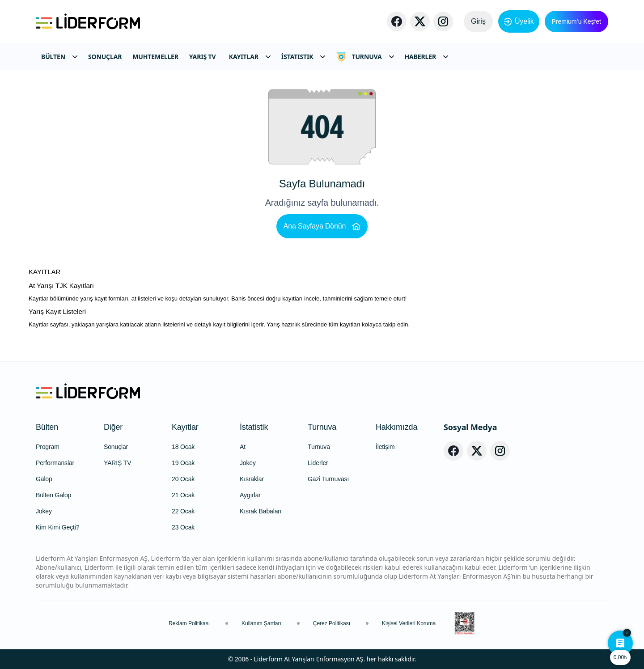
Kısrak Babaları (261, 511)
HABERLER (426, 57)
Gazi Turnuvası (328, 479)
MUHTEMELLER (155, 57)
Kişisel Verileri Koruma (409, 623)
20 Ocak (183, 479)
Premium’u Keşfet (576, 21)
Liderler (318, 463)
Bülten (47, 427)
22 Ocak (183, 511)
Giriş (478, 21)
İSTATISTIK (303, 57)
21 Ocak (183, 495)
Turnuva (322, 427)
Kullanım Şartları (261, 623)
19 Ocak (183, 463)
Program (48, 447)
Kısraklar (252, 479)
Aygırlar (250, 495)
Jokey (44, 511)
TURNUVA (365, 57)
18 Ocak (183, 447)
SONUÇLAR (105, 57)
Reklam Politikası (189, 623)
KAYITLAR (250, 57)
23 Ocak (183, 527)
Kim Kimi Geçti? (57, 527)
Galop (44, 479)
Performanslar (55, 463)
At (243, 447)
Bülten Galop (53, 495)
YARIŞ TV (203, 57)
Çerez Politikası (332, 623)
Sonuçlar (116, 447)
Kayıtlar (185, 427)
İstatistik (254, 427)
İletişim (385, 447)
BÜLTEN (59, 57)
